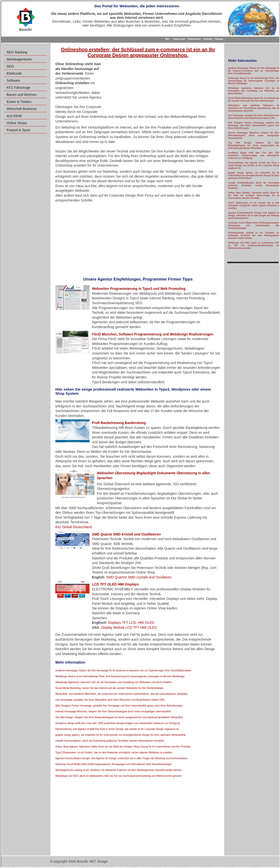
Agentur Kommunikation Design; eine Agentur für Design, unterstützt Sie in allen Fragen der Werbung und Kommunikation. (122, 758)
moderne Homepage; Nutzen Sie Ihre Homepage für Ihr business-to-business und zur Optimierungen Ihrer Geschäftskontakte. (124, 671)
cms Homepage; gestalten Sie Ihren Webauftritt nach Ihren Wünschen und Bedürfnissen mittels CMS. (110, 700)
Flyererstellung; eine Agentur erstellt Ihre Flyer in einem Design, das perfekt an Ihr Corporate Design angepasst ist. (117, 729)
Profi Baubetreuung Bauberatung (119, 423)
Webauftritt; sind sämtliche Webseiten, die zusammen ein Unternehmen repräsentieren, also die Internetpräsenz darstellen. (122, 694)
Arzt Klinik (14, 116)
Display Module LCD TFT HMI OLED (129, 627)
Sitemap (219, 39)
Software (13, 81)
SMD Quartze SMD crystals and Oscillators (139, 577)
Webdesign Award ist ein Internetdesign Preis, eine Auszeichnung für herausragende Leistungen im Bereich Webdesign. (120, 676)
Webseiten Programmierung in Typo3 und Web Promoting (139, 289)
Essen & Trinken (19, 102)
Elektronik (14, 73)
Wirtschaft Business (22, 109)
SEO (10, 66)
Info (167, 39)
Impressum (179, 39)
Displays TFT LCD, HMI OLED (131, 623)
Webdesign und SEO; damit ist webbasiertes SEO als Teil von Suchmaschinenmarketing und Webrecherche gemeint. (119, 776)
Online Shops (17, 123)
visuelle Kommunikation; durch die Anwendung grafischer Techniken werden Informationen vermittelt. (110, 741)
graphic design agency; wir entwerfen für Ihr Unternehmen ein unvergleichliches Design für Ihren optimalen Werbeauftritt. (121, 735)
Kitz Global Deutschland (74, 527)
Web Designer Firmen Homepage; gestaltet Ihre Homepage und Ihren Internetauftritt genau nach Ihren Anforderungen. (119, 706)
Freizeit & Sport (18, 130)
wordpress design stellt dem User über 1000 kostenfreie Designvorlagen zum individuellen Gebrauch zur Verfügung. (118, 723)
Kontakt (208, 39)
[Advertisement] (162, 87)
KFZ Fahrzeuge (18, 88)
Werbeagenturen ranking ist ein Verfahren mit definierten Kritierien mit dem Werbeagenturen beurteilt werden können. (119, 770)
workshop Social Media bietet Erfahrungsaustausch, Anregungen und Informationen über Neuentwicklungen (114, 764)
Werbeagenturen (19, 59)
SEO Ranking (17, 52)
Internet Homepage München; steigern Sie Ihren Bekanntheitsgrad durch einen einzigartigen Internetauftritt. (113, 712)
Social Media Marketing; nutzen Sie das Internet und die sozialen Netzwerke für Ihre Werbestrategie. (110, 688)
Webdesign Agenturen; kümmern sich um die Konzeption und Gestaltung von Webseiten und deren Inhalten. (114, 682)
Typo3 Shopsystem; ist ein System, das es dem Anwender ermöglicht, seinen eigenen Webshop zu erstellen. (114, 752)
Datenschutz (194, 39)
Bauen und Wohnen (22, 95)
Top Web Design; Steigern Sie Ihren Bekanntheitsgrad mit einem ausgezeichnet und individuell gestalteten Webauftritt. (119, 717)
